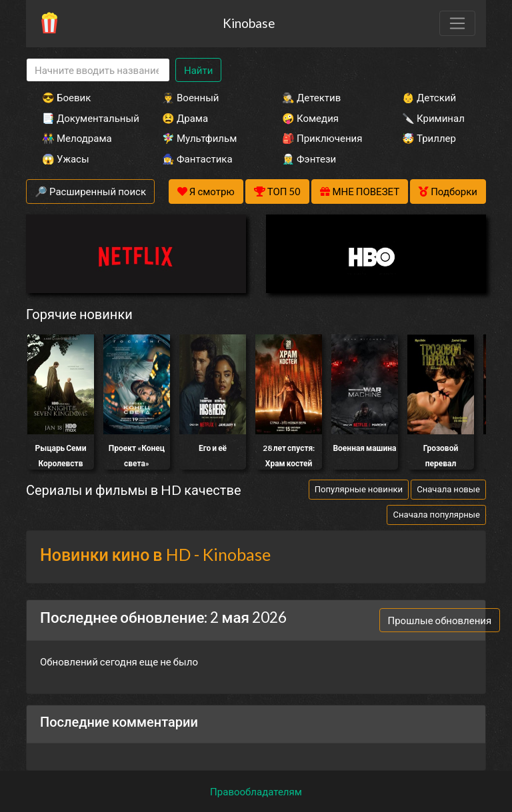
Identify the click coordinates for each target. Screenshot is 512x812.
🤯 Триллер (429, 138)
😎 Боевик (66, 97)
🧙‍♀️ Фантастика (197, 159)
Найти (198, 70)
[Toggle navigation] (457, 23)
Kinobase (249, 23)
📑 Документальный (84, 118)
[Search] (98, 70)
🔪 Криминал (433, 118)
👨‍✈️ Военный (190, 97)
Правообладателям (256, 791)
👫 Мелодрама (77, 138)
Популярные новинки (359, 489)
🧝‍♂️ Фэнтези (309, 159)
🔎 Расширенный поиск (90, 191)
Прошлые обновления (440, 620)
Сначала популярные (436, 514)
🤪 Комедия (310, 118)
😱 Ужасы (66, 159)
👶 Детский (429, 97)
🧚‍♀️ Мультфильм (199, 138)
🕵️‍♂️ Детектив (311, 97)
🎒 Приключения (322, 138)
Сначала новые (448, 489)
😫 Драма (185, 118)
